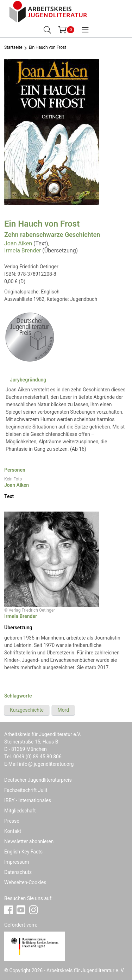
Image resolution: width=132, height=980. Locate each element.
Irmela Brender (23, 250)
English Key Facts (23, 852)
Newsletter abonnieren (29, 841)
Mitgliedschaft (20, 811)
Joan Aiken (18, 243)
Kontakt (13, 831)
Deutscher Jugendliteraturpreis (38, 780)
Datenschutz (18, 872)
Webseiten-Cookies (25, 882)
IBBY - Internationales (28, 800)
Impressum (17, 862)
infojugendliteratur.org (46, 764)
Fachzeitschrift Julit (26, 790)
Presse (12, 821)
